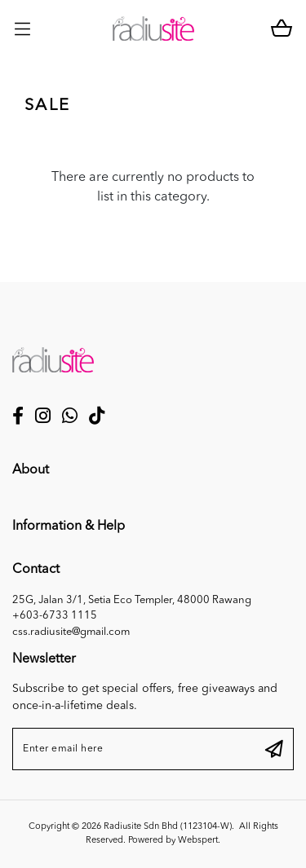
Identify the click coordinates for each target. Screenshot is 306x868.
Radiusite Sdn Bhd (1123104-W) (168, 827)
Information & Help (69, 527)
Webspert (198, 841)
